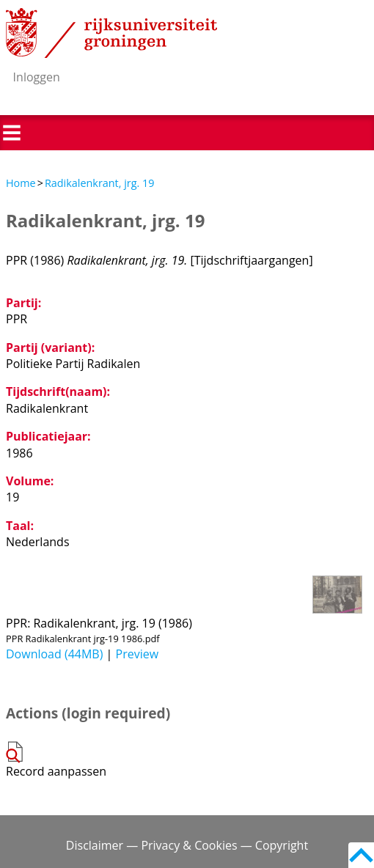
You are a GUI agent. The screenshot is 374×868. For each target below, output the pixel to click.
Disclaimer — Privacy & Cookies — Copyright (187, 845)
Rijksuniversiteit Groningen (111, 33)
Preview (137, 654)
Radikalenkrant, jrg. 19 (100, 183)
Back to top (361, 855)
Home (21, 183)
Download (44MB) (54, 654)
